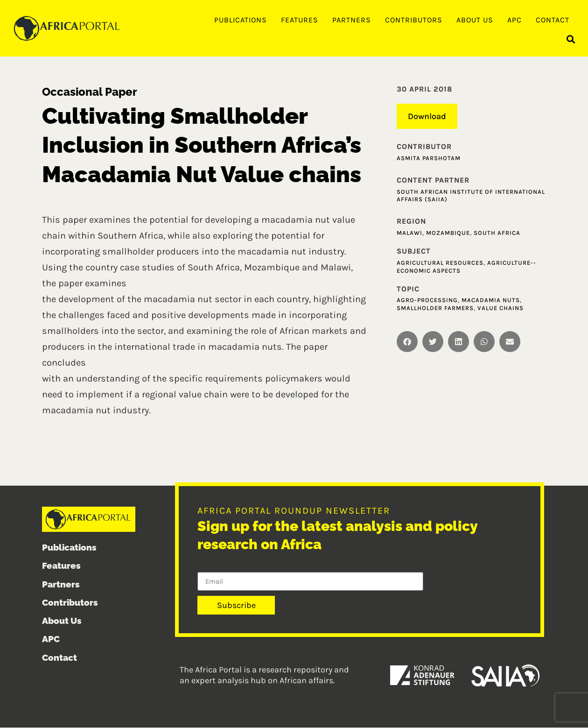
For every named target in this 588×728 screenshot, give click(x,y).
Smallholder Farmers (435, 308)
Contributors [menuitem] (414, 20)
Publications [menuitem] (241, 20)
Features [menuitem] (300, 20)
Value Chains (500, 308)
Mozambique (448, 233)
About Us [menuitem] (475, 20)
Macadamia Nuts (491, 300)
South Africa (497, 233)
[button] (571, 40)
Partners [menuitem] (352, 20)
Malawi (409, 233)
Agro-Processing (427, 300)
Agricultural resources (440, 263)
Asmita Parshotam (429, 159)
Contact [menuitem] (553, 20)
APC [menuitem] (514, 20)
